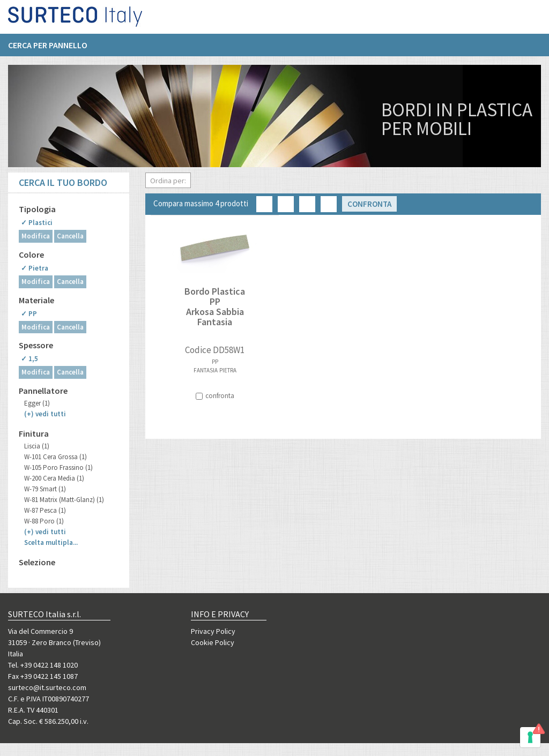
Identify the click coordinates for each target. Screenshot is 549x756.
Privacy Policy (213, 631)
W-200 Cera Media (54, 478)
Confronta (369, 204)
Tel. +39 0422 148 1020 (43, 665)
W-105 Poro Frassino (58, 467)
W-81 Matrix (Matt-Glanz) (64, 500)
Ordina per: (168, 181)
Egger (37, 403)
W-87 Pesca (45, 510)
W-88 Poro (44, 521)
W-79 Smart (45, 489)
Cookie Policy (213, 642)
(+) (45, 414)
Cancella (70, 236)
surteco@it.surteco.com (47, 687)
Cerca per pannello (48, 49)
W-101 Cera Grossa (55, 457)
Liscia (37, 446)
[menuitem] (53, 49)
